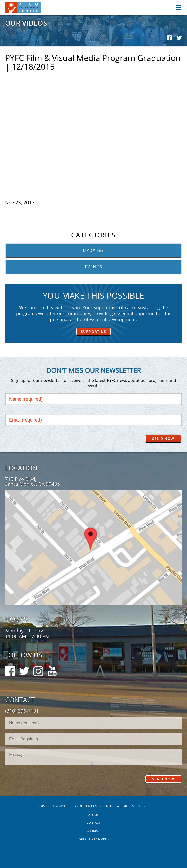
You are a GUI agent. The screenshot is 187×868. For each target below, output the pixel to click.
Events (94, 267)
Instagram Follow (38, 669)
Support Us (93, 332)
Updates (93, 250)
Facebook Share (169, 38)
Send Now (163, 438)
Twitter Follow (24, 669)
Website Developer (94, 839)
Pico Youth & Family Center (23, 8)
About (93, 815)
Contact (93, 823)
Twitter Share (179, 38)
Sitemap (94, 830)
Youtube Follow (52, 669)
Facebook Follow (10, 669)
